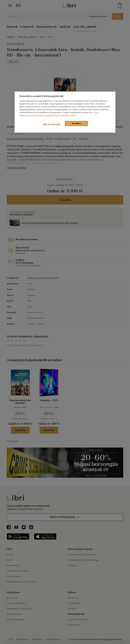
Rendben (77, 123)
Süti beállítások (52, 124)
